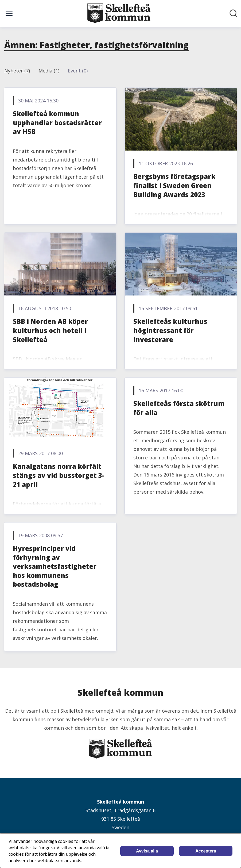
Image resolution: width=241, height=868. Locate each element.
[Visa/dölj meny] (9, 13)
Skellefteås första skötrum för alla (179, 408)
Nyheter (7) (17, 71)
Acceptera (206, 851)
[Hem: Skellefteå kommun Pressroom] (119, 13)
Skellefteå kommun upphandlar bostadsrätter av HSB (57, 122)
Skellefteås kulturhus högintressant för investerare (170, 330)
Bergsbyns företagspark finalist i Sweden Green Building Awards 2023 (174, 185)
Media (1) (49, 71)
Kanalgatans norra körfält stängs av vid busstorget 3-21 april (59, 475)
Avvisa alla (147, 851)
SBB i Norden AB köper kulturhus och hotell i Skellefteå (50, 330)
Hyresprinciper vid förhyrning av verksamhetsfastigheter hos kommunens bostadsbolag (55, 566)
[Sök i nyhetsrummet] (234, 13)
